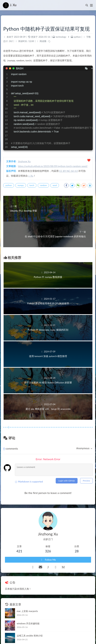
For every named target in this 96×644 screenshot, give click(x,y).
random (43, 185)
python (77, 37)
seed (55, 185)
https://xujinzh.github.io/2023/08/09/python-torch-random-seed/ (53, 166)
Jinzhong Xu (24, 161)
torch (32, 185)
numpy (21, 185)
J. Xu (31, 176)
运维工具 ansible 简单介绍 (30, 636)
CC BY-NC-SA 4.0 (69, 171)
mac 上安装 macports (27, 611)
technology (61, 37)
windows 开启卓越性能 (28, 623)
